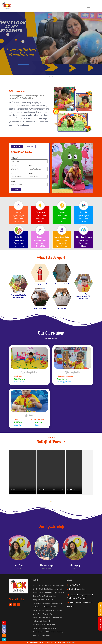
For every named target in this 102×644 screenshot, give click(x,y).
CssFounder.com (70, 642)
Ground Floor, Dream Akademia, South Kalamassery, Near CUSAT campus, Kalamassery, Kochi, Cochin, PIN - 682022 (48, 632)
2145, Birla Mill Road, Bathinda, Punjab (44, 625)
